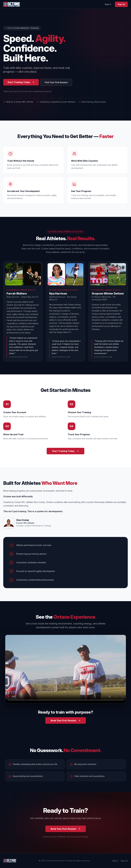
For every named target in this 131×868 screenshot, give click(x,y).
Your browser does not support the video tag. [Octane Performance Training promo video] (66, 669)
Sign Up (121, 4)
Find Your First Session (56, 82)
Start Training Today (21, 82)
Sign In (108, 4)
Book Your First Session (66, 720)
